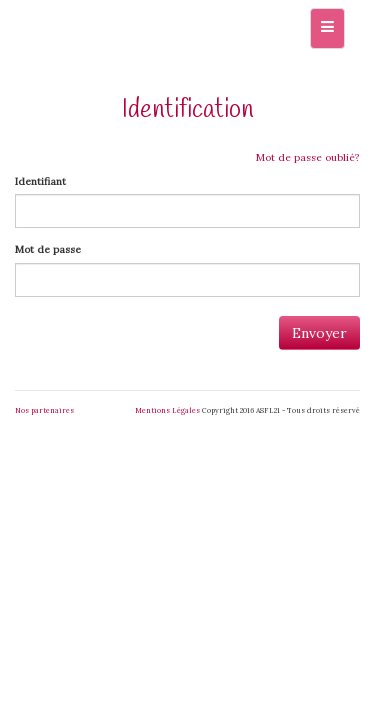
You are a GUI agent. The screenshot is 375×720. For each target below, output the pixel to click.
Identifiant (40, 181)
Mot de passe (48, 249)
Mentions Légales (167, 410)
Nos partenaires (44, 410)
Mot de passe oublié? (308, 157)
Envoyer (319, 333)
